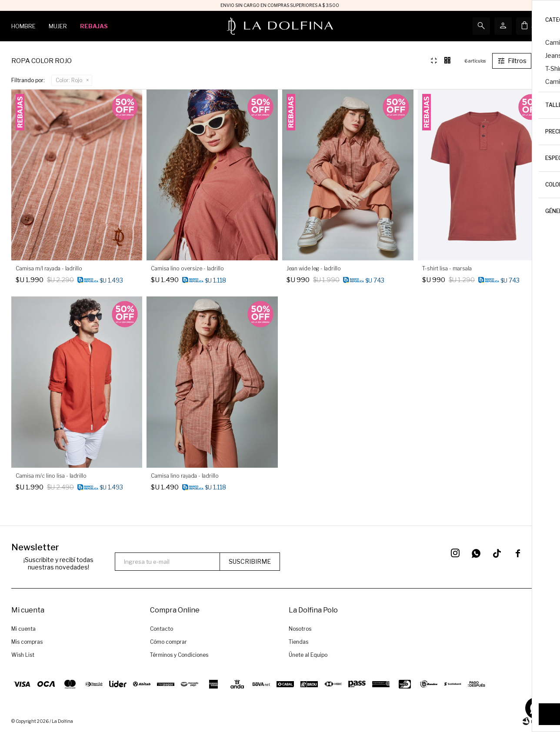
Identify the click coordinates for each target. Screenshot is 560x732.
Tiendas (298, 642)
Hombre (23, 26)
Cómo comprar (168, 642)
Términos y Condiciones (179, 655)
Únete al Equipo (308, 655)
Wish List (23, 655)
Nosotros (300, 629)
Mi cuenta (23, 629)
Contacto (162, 629)
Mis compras (27, 642)
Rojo (69, 80)
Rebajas (94, 26)
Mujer (58, 26)
